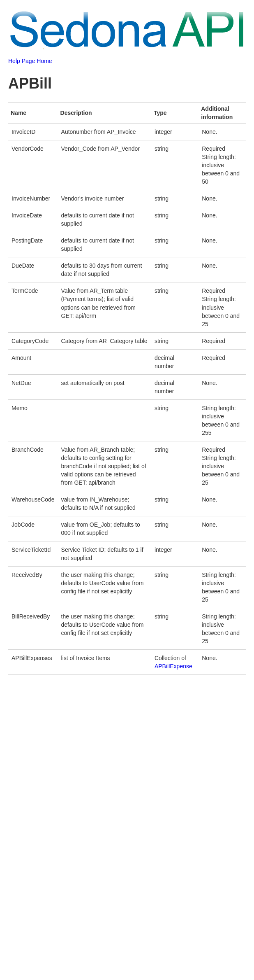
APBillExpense (173, 666)
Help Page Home (30, 61)
